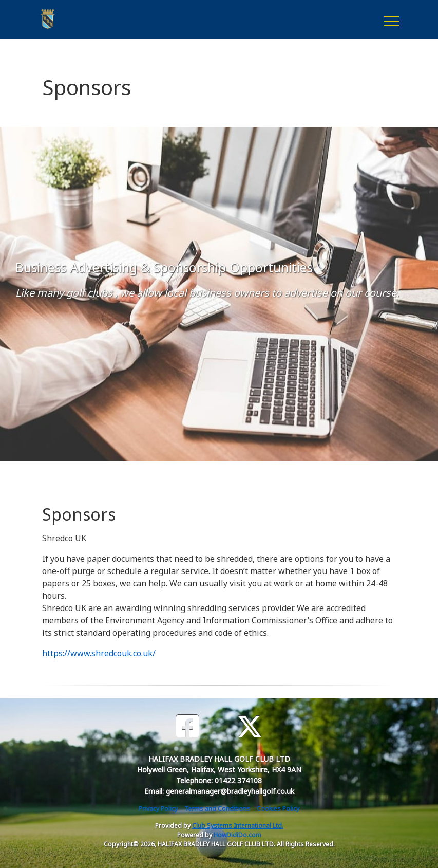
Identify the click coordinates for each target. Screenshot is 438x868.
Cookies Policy (278, 809)
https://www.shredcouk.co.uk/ (99, 653)
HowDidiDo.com (237, 835)
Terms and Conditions (217, 809)
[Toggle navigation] (391, 20)
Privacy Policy (158, 809)
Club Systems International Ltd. (238, 826)
